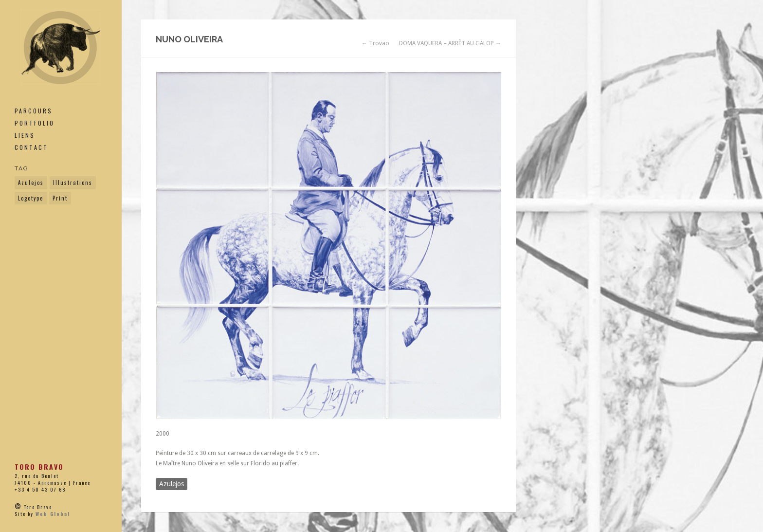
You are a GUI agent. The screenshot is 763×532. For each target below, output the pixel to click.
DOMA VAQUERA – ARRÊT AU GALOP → (450, 43)
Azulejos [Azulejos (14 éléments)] (31, 183)
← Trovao (375, 43)
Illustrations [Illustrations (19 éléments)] (73, 183)
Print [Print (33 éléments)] (60, 198)
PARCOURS (34, 111)
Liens (25, 135)
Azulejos (172, 484)
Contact (31, 147)
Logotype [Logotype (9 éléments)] (31, 198)
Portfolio (35, 123)
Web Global (53, 514)
